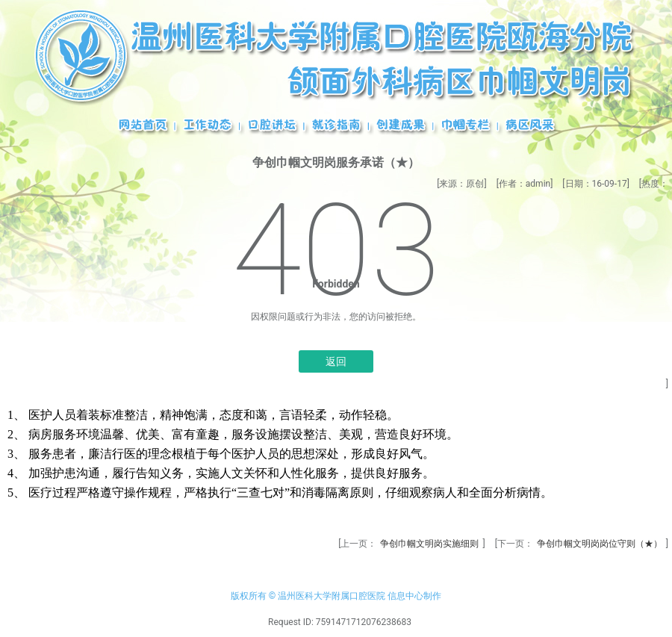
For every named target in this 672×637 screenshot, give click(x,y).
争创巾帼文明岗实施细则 (429, 544)
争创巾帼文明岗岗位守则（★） (600, 544)
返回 (336, 361)
